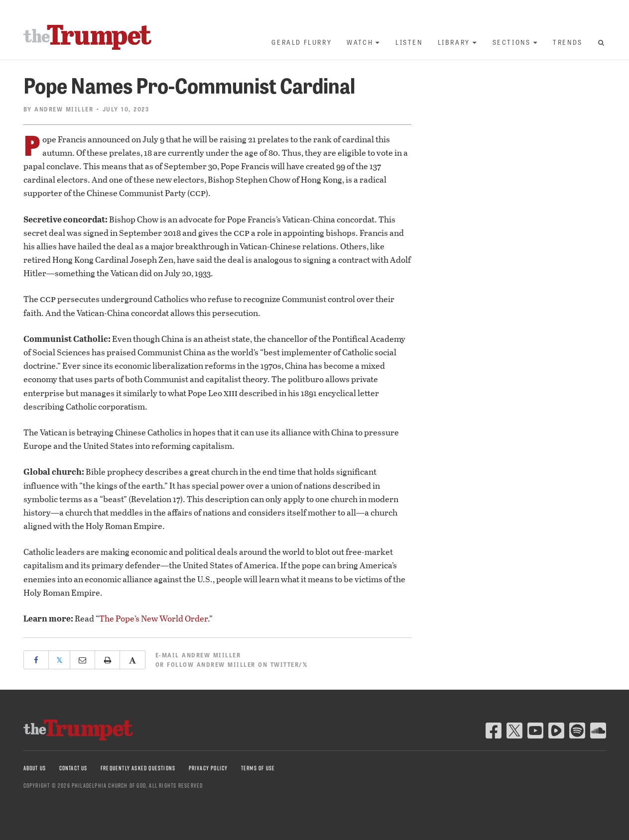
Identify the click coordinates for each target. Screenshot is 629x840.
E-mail (198, 655)
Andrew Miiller (64, 109)
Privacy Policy (208, 768)
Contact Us (73, 768)
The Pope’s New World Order (153, 618)
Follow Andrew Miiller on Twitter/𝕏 (237, 664)
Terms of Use (258, 768)
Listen (409, 42)
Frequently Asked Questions (138, 768)
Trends (568, 42)
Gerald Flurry (302, 42)
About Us (35, 768)
